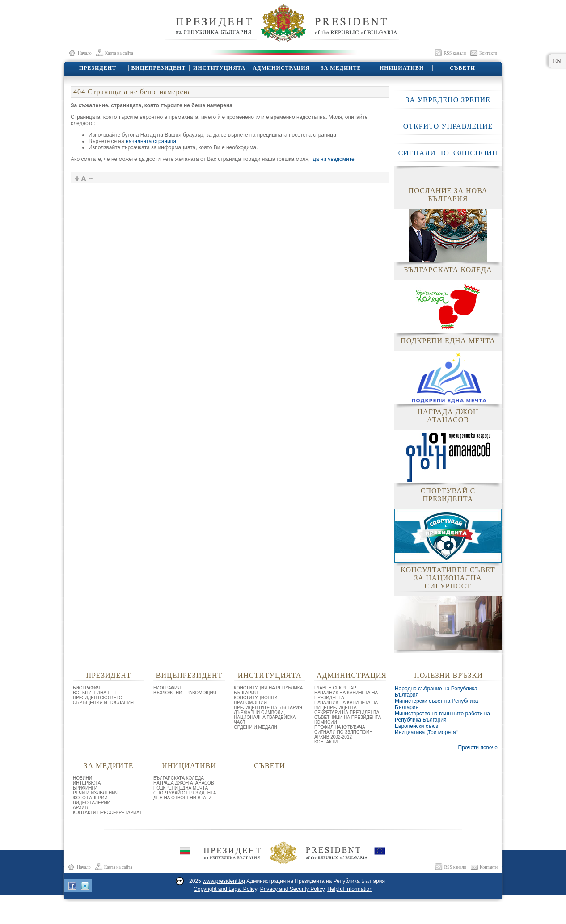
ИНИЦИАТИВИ (401, 68)
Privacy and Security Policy (292, 889)
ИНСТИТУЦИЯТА (219, 68)
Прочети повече (478, 748)
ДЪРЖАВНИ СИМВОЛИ (259, 712)
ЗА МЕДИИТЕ (340, 68)
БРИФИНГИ (85, 788)
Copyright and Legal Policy (225, 889)
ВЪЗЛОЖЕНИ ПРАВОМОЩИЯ (185, 693)
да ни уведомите (334, 159)
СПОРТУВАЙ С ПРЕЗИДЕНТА (185, 793)
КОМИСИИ (326, 722)
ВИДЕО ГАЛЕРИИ (92, 803)
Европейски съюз (416, 726)
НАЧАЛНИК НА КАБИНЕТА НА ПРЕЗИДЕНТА (346, 695)
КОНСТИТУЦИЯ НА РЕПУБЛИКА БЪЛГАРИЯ (268, 690)
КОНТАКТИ (326, 742)
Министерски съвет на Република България (437, 704)
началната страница (151, 141)
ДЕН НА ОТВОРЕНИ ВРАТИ (183, 798)
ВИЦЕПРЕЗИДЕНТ (158, 68)
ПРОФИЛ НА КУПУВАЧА (340, 727)
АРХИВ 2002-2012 (333, 737)
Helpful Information (350, 889)
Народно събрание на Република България (436, 692)
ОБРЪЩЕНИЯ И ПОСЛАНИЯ (103, 703)
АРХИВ (80, 808)
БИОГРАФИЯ (87, 688)
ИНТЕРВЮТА (87, 783)
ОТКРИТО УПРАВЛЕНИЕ (448, 126)
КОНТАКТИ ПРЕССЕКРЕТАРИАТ (107, 813)
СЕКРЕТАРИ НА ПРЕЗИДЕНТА (347, 712)
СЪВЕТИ (462, 68)
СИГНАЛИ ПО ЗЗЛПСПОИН (448, 153)
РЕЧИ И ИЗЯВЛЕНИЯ (96, 793)
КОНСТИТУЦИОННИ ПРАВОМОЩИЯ (256, 700)
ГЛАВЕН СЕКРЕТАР (335, 688)
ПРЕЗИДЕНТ (97, 68)
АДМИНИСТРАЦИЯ (280, 68)
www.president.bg (224, 881)
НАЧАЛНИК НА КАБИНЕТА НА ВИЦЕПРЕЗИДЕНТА (346, 705)
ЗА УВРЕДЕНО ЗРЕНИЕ (448, 100)
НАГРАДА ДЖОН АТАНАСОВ (184, 783)
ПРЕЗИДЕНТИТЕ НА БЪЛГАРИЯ (268, 708)
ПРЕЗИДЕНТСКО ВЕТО (98, 698)
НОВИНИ (82, 778)
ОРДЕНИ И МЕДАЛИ (256, 727)
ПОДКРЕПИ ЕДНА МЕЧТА (181, 788)
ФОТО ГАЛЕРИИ (90, 798)
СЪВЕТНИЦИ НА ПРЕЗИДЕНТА (348, 717)
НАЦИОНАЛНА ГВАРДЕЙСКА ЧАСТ (265, 720)
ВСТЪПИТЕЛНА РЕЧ (95, 693)
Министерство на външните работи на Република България (442, 717)
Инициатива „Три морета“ (426, 732)
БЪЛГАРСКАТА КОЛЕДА (179, 778)
